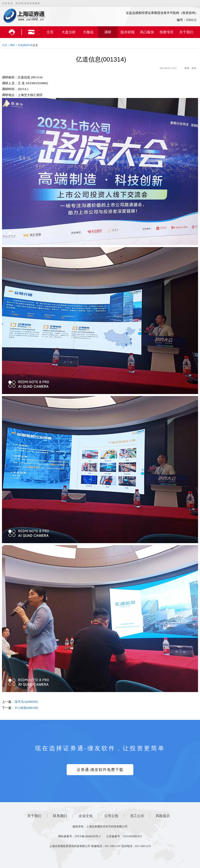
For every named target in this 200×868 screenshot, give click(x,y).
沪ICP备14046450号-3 (88, 836)
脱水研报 (127, 32)
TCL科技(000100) (26, 708)
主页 (50, 32)
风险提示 (163, 816)
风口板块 (147, 32)
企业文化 (86, 816)
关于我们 (186, 32)
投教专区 (167, 32)
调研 (108, 32)
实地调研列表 (25, 45)
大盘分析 (69, 32)
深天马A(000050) (26, 702)
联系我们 (60, 816)
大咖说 (88, 32)
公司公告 (111, 816)
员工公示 (137, 816)
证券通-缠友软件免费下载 (100, 770)
